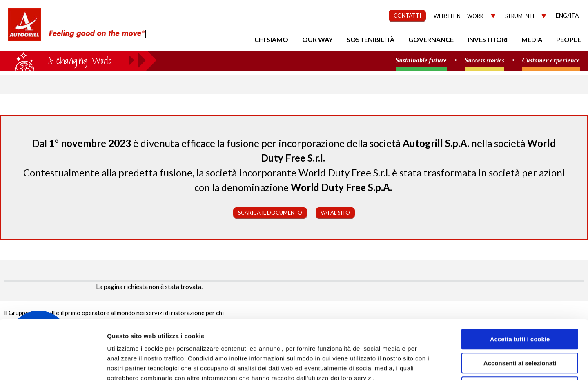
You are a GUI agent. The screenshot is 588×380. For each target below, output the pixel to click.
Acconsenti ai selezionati (520, 304)
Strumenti (520, 16)
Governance (431, 39)
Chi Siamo (271, 39)
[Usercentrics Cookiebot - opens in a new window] (53, 364)
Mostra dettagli (434, 364)
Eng (561, 15)
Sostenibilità (371, 39)
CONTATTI (407, 16)
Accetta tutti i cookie (520, 280)
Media (532, 39)
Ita (574, 15)
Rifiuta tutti (520, 328)
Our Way (317, 39)
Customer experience (551, 61)
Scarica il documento (270, 213)
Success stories (484, 61)
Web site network (459, 16)
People (569, 39)
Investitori (488, 39)
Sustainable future (421, 61)
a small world (78, 60)
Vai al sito (335, 213)
